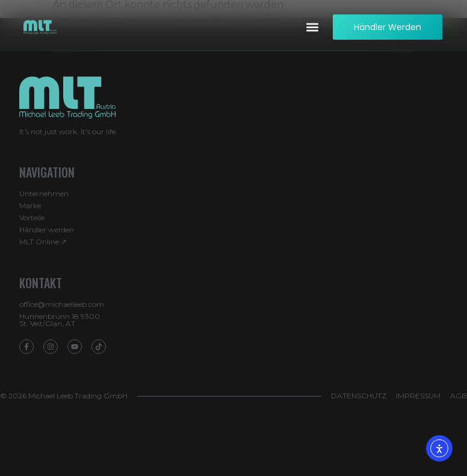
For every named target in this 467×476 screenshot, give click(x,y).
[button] (312, 27)
